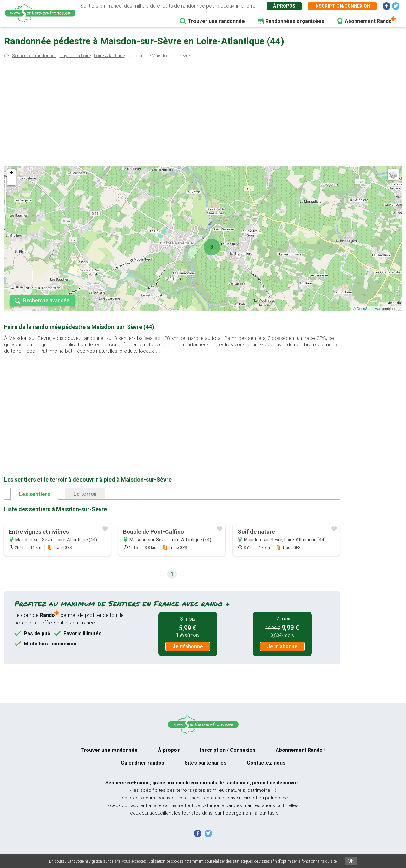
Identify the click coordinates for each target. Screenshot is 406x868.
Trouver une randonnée (216, 21)
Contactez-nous (266, 763)
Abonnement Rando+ (301, 750)
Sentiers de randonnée (34, 56)
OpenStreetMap (369, 309)
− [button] (12, 181)
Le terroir (85, 494)
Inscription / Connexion (228, 750)
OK (351, 861)
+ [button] (12, 173)
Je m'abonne (188, 647)
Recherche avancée (46, 300)
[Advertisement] (203, 114)
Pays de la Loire (75, 56)
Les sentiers (34, 494)
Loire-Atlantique (109, 56)
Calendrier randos (143, 763)
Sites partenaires (206, 763)
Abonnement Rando (368, 21)
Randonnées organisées (295, 21)
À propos (284, 6)
